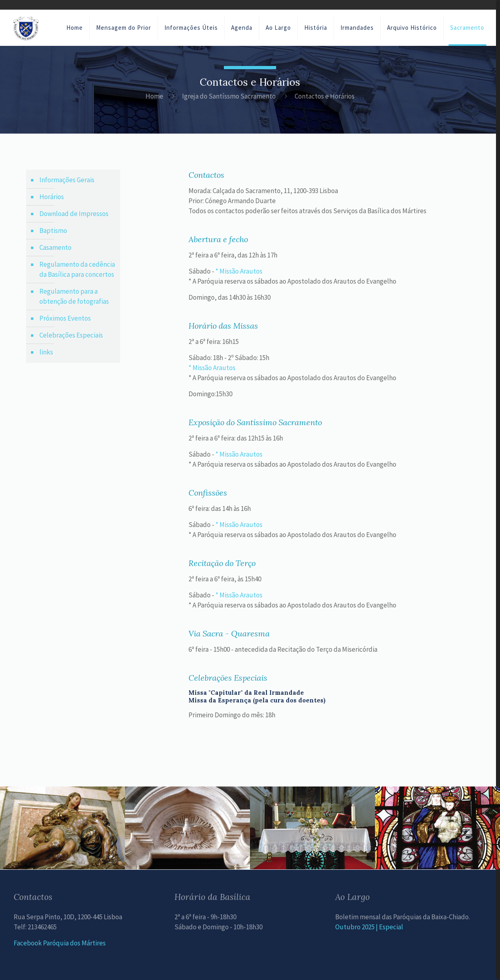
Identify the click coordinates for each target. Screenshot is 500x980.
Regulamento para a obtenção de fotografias (74, 296)
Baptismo (53, 231)
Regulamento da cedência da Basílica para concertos (77, 269)
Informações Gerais (67, 180)
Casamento (55, 247)
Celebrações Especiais (71, 335)
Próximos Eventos (65, 318)
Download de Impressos (74, 214)
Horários (52, 197)
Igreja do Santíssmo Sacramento (229, 96)
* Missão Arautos (239, 271)
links (46, 352)
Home (154, 96)
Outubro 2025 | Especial (369, 927)
